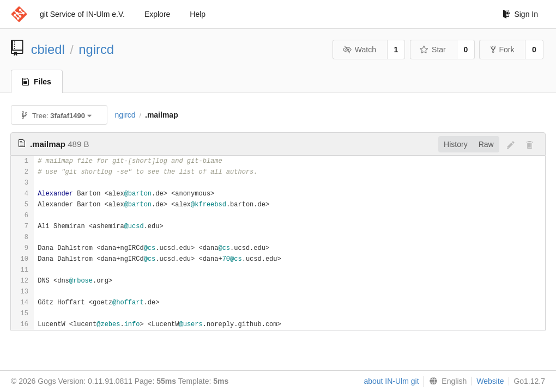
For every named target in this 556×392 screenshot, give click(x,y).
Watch (359, 50)
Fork (502, 50)
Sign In (520, 14)
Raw (486, 144)
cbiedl (48, 49)
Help (198, 14)
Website (490, 381)
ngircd (96, 49)
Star (433, 50)
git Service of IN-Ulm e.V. (82, 14)
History (456, 144)
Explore (157, 14)
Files (37, 82)
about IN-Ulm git (391, 381)
